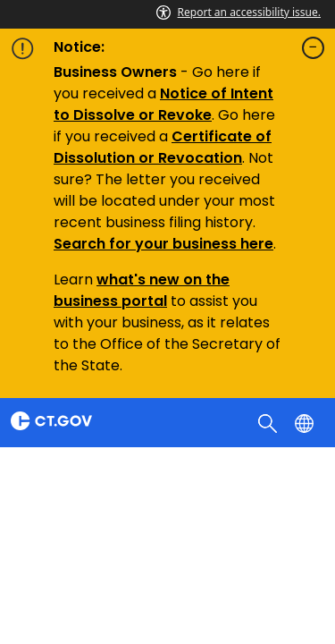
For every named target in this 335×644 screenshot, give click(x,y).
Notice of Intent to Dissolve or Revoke (163, 104)
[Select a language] (306, 422)
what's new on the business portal (142, 290)
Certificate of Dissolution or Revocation (163, 147)
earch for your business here (168, 244)
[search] (269, 422)
